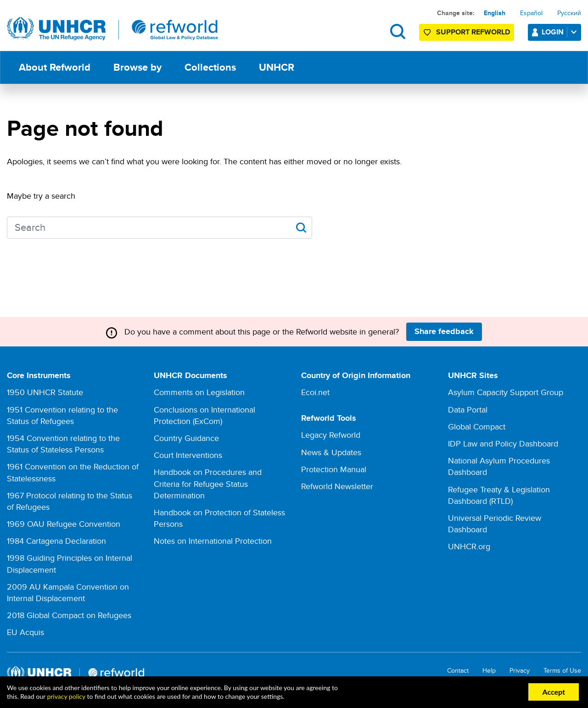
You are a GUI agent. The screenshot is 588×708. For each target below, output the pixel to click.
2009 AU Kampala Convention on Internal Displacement (68, 592)
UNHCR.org (469, 546)
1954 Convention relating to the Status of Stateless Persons (63, 444)
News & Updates (331, 452)
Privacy (520, 671)
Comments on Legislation (199, 392)
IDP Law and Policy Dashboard (503, 443)
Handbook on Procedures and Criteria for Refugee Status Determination (208, 483)
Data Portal (468, 410)
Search (398, 31)
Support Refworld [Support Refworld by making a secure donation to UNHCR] (473, 32)
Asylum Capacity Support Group (506, 392)
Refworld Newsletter (337, 486)
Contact (458, 671)
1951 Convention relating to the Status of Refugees (62, 415)
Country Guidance (186, 438)
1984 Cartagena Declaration (56, 541)
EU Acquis (25, 632)
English (495, 13)
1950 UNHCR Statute (45, 392)
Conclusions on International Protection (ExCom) (204, 415)
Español (531, 13)
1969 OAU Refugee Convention (64, 524)
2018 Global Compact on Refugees (69, 615)
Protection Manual (334, 469)
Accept (554, 692)
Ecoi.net (315, 392)
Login (561, 32)
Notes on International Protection (213, 541)
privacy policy (66, 696)
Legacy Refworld (331, 435)
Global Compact (477, 426)
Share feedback (444, 331)
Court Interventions (188, 455)
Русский (569, 13)
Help (489, 671)
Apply (301, 228)
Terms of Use (562, 671)
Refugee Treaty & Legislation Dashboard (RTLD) (499, 495)
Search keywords (7, 226)
